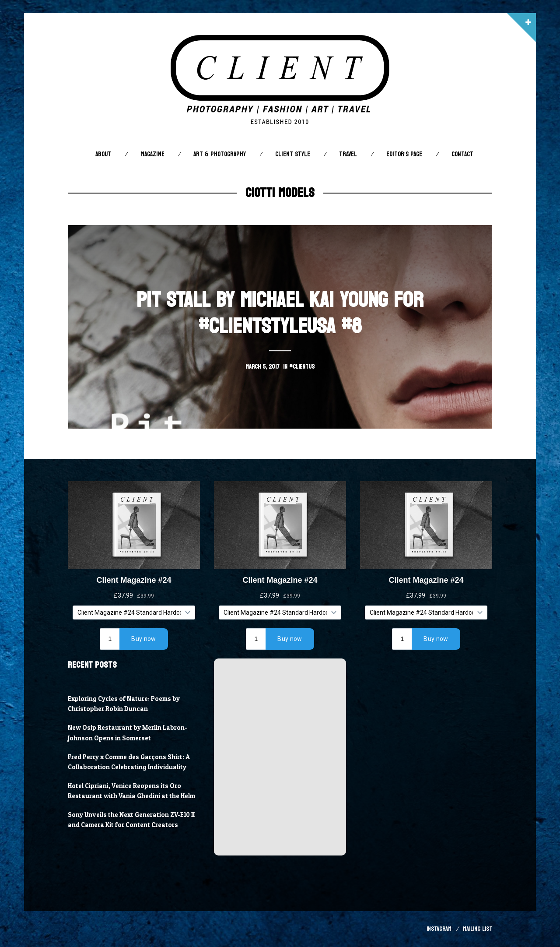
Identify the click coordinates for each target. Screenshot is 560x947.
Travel (348, 154)
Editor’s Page (404, 154)
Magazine (152, 154)
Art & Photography (220, 154)
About (103, 154)
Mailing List (478, 929)
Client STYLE (293, 154)
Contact (462, 154)
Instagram (439, 929)
